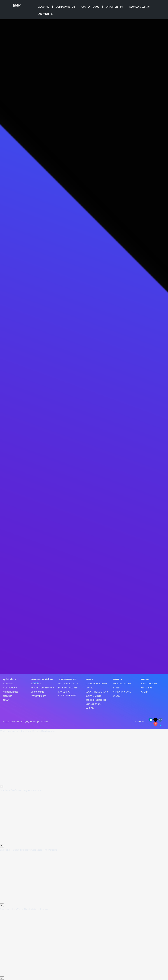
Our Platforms (90, 7)
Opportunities (114, 7)
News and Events (139, 7)
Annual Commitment (42, 688)
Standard (36, 684)
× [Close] (2, 786)
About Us (44, 7)
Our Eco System (65, 7)
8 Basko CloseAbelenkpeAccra (149, 688)
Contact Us (45, 14)
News (6, 700)
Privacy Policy (38, 696)
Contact (8, 696)
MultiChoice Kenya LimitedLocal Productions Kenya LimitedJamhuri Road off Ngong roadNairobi (97, 696)
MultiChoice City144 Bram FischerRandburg (68, 688)
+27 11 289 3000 (67, 695)
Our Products (10, 688)
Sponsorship (37, 692)
